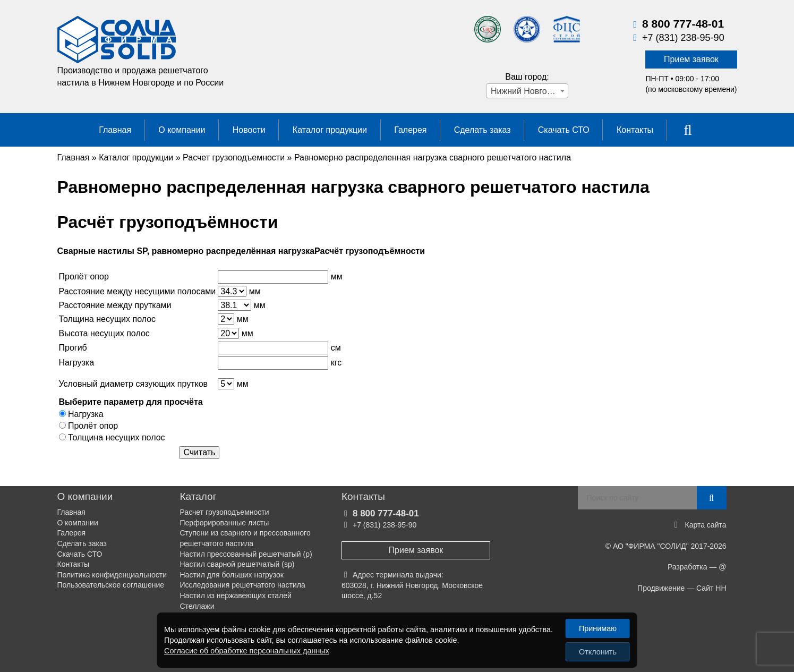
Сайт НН (711, 588)
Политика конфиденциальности (112, 575)
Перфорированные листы (225, 523)
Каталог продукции (330, 130)
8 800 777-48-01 (683, 24)
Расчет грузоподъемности (225, 512)
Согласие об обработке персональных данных (247, 651)
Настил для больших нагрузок (232, 575)
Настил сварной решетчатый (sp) (237, 564)
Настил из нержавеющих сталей (236, 596)
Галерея (410, 130)
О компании (182, 130)
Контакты (635, 130)
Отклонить (598, 652)
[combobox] (527, 91)
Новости (249, 130)
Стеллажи (197, 606)
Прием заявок (691, 59)
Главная (115, 130)
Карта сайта (706, 525)
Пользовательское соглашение (111, 585)
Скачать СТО (564, 130)
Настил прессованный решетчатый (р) (246, 554)
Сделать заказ (483, 130)
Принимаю (598, 628)
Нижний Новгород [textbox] (526, 91)
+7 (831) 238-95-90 (683, 38)
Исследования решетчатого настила (243, 585)
